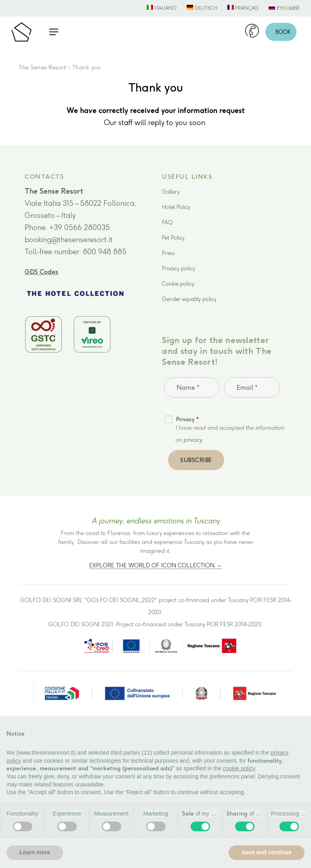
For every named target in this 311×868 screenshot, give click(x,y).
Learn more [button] (35, 852)
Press (168, 253)
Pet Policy (173, 238)
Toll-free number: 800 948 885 (76, 252)
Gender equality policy (189, 299)
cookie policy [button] (239, 768)
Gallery (171, 192)
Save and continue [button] (267, 852)
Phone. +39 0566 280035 (67, 228)
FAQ (167, 223)
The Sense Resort (42, 68)
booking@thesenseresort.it (69, 240)
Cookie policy (178, 284)
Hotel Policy (176, 207)
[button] (54, 32)
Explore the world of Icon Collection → (155, 566)
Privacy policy (179, 269)
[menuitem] (162, 8)
